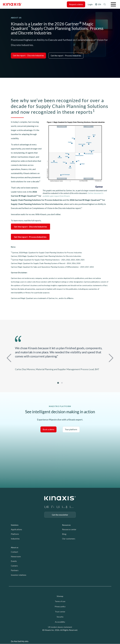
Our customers (69, 539)
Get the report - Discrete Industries (30, 227)
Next (110, 357)
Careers (14, 566)
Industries (15, 539)
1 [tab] (58, 383)
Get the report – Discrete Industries (28, 55)
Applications (16, 529)
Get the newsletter (60, 515)
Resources (66, 525)
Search (105, 4)
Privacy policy (60, 606)
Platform (15, 534)
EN (100, 4)
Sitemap (60, 596)
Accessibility (60, 622)
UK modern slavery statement (60, 627)
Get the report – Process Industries (66, 56)
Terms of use (60, 601)
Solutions (15, 525)
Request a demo (76, 4)
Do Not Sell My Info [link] (20, 641)
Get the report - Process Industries (30, 237)
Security (60, 617)
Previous (10, 357)
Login (90, 4)
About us (15, 547)
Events (14, 561)
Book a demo (48, 429)
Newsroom (16, 556)
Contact (14, 552)
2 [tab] (62, 383)
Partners (15, 570)
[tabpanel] (60, 354)
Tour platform (71, 429)
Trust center (60, 612)
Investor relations (19, 575)
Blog (64, 534)
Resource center (69, 529)
